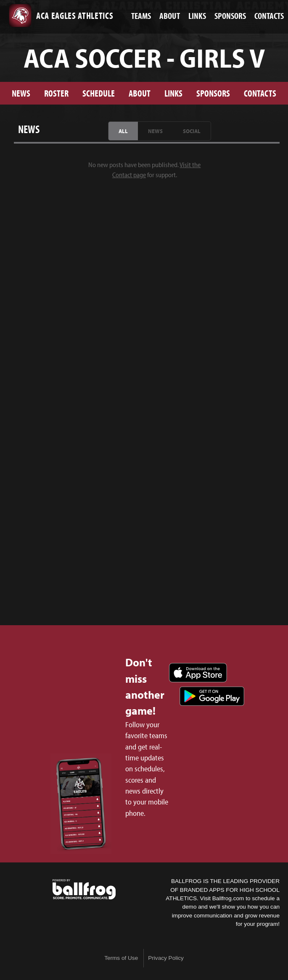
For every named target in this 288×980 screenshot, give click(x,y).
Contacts (260, 93)
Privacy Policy (166, 958)
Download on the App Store (198, 673)
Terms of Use (121, 958)
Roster (56, 93)
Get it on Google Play (212, 696)
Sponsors (213, 93)
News (21, 93)
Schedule (99, 93)
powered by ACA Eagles (84, 889)
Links (173, 93)
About (140, 93)
